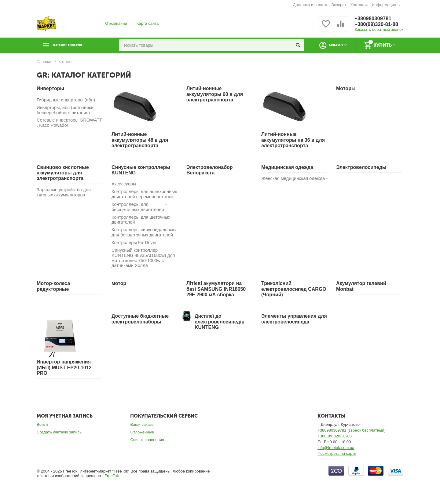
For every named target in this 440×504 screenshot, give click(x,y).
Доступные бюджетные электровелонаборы (140, 326)
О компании (116, 23)
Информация (384, 5)
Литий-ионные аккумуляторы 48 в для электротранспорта (140, 140)
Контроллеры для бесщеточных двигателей (141, 213)
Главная (45, 62)
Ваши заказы (142, 431)
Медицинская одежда (287, 167)
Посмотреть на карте (337, 460)
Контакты (359, 5)
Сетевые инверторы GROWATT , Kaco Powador (65, 123)
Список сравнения (147, 447)
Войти (42, 431)
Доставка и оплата (310, 5)
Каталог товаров (75, 45)
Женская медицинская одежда (294, 179)
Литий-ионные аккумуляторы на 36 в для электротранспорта (293, 140)
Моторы (346, 88)
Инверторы (50, 88)
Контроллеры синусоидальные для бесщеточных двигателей (144, 239)
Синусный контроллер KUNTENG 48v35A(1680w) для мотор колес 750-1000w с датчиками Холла (144, 265)
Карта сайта (148, 23)
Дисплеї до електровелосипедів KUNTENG (220, 329)
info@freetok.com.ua (336, 455)
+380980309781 (374, 18)
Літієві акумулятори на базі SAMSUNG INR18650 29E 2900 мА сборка (216, 296)
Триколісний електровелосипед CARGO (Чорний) (294, 296)
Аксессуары (124, 184)
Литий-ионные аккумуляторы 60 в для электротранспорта (215, 94)
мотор (119, 290)
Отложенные (142, 439)
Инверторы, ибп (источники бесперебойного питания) (66, 110)
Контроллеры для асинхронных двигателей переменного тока (138, 197)
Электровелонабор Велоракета (210, 170)
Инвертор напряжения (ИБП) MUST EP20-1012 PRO (64, 374)
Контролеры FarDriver (135, 249)
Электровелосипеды (361, 167)
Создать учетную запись (59, 439)
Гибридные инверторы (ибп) (67, 100)
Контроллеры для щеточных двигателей (142, 226)
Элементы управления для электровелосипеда (294, 326)
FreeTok (112, 482)
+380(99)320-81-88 (378, 24)
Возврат (339, 5)
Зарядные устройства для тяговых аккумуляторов (64, 192)
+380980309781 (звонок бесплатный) (352, 437)
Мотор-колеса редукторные (53, 293)
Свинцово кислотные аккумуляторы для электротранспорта (63, 173)
